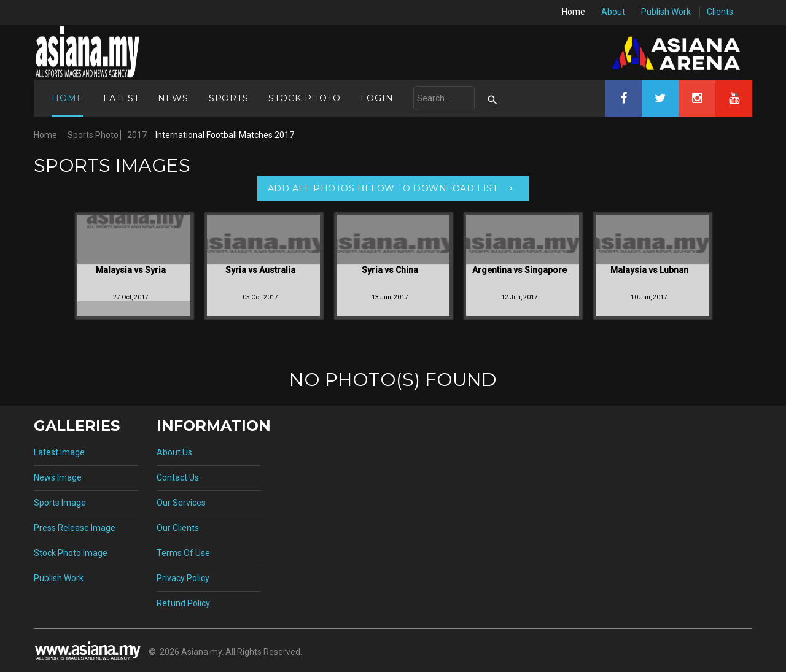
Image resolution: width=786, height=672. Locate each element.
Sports (229, 98)
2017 (137, 135)
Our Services (181, 503)
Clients (720, 12)
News (173, 98)
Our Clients (178, 528)
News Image (58, 477)
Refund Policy (183, 603)
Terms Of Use (183, 553)
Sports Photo (93, 135)
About (613, 12)
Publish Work (666, 12)
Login (377, 98)
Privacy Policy (183, 578)
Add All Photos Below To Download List (383, 188)
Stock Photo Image (71, 553)
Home (574, 12)
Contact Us (178, 477)
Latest (121, 98)
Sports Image (60, 503)
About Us (174, 452)
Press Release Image (75, 528)
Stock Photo (304, 98)
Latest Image (59, 452)
